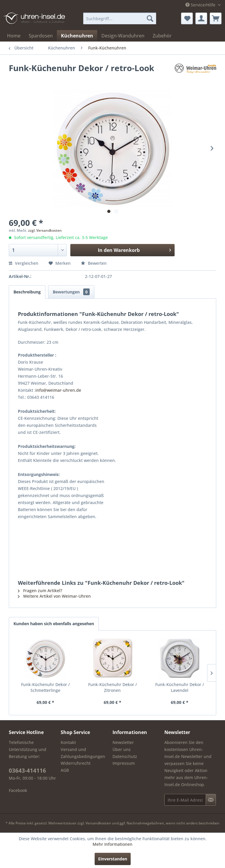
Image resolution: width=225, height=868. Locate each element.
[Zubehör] (162, 36)
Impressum (124, 763)
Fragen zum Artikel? (40, 591)
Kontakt (68, 742)
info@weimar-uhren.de (58, 390)
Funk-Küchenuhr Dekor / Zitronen (112, 687)
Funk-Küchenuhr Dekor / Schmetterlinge (45, 687)
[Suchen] (150, 18)
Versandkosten (98, 823)
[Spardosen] (41, 36)
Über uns (122, 749)
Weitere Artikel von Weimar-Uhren (54, 596)
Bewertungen (71, 292)
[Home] (14, 36)
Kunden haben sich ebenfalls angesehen (54, 624)
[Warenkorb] (216, 18)
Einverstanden (113, 859)
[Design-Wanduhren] (123, 36)
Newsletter (123, 742)
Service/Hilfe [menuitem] (201, 5)
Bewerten (94, 263)
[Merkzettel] (187, 18)
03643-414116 (27, 771)
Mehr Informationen (112, 844)
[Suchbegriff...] (120, 18)
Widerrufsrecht (76, 763)
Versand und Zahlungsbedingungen (83, 753)
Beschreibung (27, 292)
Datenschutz (125, 756)
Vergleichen (24, 263)
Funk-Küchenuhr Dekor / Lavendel (180, 687)
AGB (65, 770)
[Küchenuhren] (77, 36)
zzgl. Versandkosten (45, 230)
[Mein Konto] (201, 18)
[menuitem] (120, 18)
